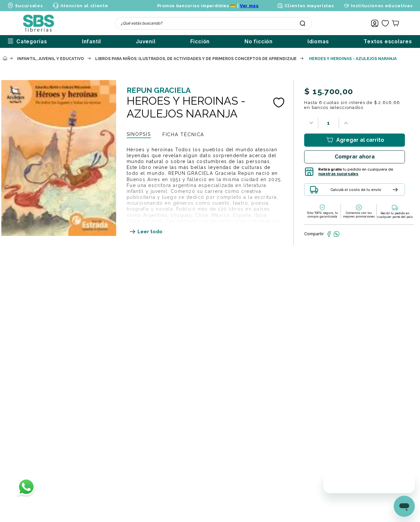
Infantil (59, 42)
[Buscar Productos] (303, 23)
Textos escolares (388, 42)
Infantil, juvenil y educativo (51, 59)
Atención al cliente (84, 6)
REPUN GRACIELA (159, 90)
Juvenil (119, 42)
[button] (361, 192)
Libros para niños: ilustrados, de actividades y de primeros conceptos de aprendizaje (196, 59)
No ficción (245, 42)
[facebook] (329, 234)
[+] (346, 123)
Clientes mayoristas (309, 6)
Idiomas (312, 42)
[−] (311, 123)
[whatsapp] (336, 234)
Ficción (180, 42)
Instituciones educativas (382, 6)
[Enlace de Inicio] (5, 59)
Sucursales (29, 6)
